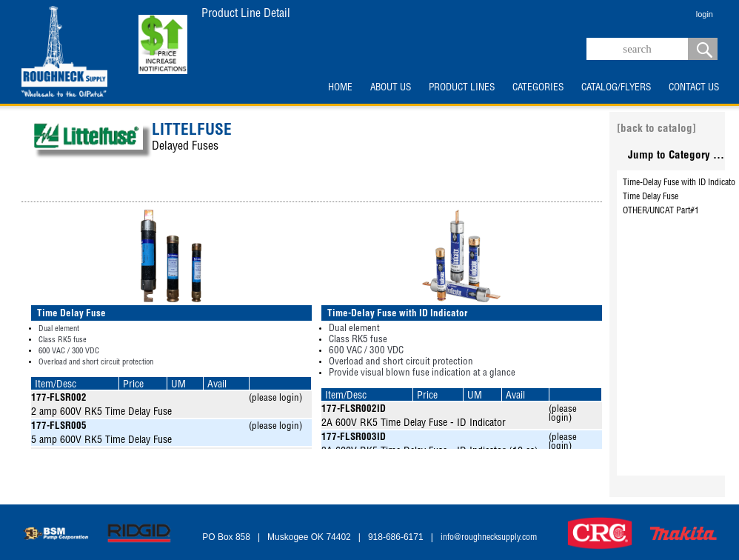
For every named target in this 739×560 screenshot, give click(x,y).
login (705, 14)
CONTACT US (694, 88)
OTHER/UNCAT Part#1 (661, 211)
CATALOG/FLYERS (616, 88)
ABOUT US (391, 88)
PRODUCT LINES (462, 88)
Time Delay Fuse (651, 197)
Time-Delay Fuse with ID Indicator (681, 183)
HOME (340, 88)
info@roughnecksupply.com (489, 538)
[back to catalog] (656, 129)
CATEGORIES (538, 88)
